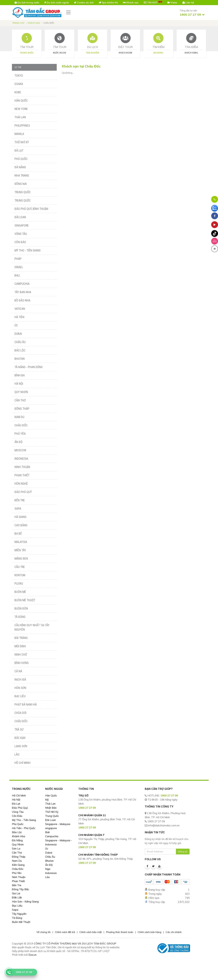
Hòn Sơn (20, 688)
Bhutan (20, 359)
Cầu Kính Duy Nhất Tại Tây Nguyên (32, 627)
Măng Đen (21, 558)
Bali (17, 275)
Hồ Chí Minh (22, 763)
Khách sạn (34, 23)
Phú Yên (20, 434)
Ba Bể (18, 534)
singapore (51, 828)
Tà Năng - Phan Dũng (29, 367)
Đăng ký (183, 852)
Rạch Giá (20, 679)
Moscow (20, 450)
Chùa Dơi (20, 713)
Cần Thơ (20, 400)
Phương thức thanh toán (120, 932)
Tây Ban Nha (23, 292)
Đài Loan (20, 217)
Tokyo (19, 76)
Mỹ (47, 800)
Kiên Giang (18, 865)
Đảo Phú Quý (23, 492)
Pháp (18, 259)
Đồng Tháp (22, 409)
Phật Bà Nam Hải (26, 704)
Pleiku (19, 583)
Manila (19, 134)
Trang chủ (18, 23)
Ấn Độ (18, 442)
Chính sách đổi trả (65, 932)
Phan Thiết (22, 475)
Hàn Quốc (21, 101)
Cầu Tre (20, 567)
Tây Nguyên (19, 914)
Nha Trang (22, 175)
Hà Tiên (19, 317)
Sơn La (16, 849)
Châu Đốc (21, 425)
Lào (17, 754)
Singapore (22, 225)
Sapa (18, 509)
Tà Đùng (20, 617)
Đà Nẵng (20, 167)
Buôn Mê (20, 592)
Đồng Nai (21, 184)
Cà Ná (18, 671)
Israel (19, 267)
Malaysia (21, 542)
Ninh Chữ (21, 654)
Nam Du (19, 417)
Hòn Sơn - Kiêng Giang (25, 902)
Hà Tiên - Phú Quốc (24, 828)
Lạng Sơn (21, 746)
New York (21, 109)
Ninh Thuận (22, 467)
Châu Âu (20, 342)
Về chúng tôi (44, 932)
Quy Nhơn (21, 392)
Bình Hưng (22, 663)
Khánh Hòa (18, 836)
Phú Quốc (21, 159)
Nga (48, 869)
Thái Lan (20, 117)
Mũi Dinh (20, 646)
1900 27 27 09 (169, 796)
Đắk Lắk (17, 897)
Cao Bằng (21, 525)
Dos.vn (32, 955)
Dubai (18, 334)
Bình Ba (20, 375)
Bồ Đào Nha (22, 300)
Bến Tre (20, 500)
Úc (16, 325)
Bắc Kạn (20, 738)
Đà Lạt (19, 150)
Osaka (19, 84)
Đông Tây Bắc (21, 889)
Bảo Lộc (20, 350)
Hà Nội (19, 384)
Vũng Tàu (21, 234)
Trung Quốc (23, 192)
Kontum (20, 575)
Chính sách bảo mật (91, 932)
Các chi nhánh (174, 932)
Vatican (20, 309)
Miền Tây (20, 550)
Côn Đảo (20, 242)
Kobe (18, 92)
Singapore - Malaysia (58, 824)
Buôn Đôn (21, 608)
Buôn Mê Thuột (25, 600)
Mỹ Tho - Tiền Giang (28, 250)
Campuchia (22, 284)
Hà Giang (20, 517)
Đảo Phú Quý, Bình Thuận (31, 209)
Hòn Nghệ (21, 484)
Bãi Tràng (21, 638)
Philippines (22, 125)
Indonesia (21, 459)
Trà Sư (19, 729)
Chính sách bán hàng (149, 932)
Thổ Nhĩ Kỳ (22, 142)
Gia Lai (16, 893)
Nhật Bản (51, 808)
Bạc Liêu (20, 696)
